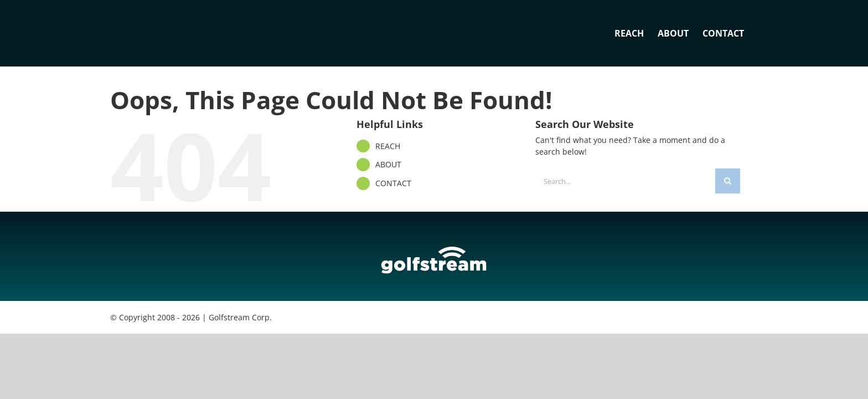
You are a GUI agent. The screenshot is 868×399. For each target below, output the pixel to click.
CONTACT (393, 183)
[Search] (728, 181)
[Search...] (625, 181)
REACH (388, 146)
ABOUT (388, 164)
